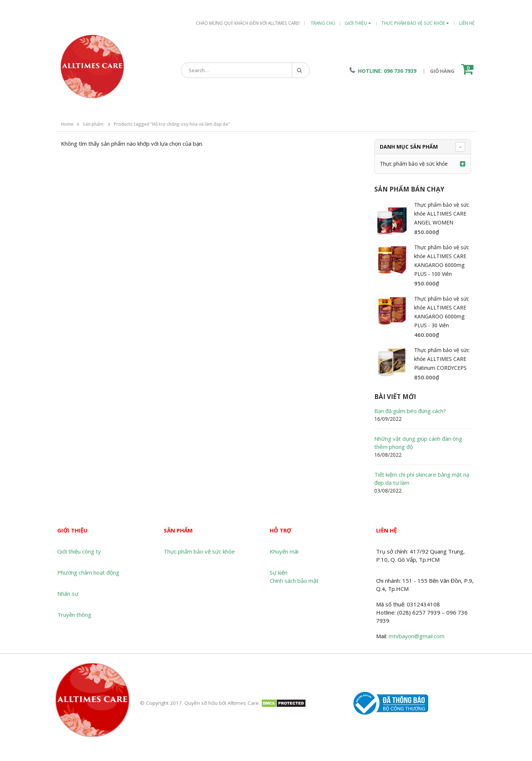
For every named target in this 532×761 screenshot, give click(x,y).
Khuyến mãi (284, 551)
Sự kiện (279, 572)
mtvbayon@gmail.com (417, 636)
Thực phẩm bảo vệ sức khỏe (413, 23)
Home (67, 124)
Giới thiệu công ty (79, 551)
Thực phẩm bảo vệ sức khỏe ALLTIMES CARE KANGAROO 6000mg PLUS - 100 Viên (442, 261)
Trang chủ (323, 23)
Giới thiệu (356, 23)
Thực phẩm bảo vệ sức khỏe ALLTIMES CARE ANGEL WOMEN (442, 214)
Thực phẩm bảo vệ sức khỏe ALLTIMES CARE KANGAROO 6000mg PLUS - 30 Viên (442, 312)
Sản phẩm (93, 124)
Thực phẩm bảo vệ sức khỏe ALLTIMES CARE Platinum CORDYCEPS (442, 359)
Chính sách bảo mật (294, 581)
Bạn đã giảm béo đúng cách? (410, 411)
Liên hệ (467, 23)
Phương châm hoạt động (88, 572)
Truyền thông (74, 615)
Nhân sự (68, 593)
